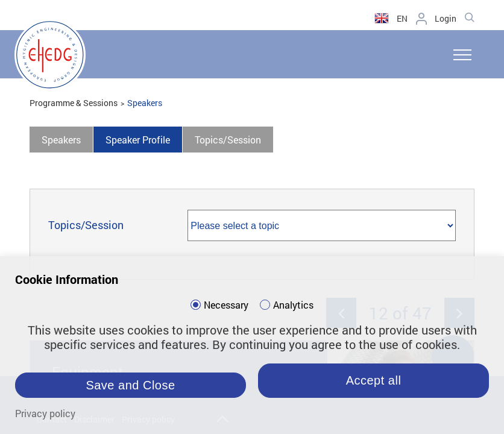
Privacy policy (45, 413)
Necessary (226, 305)
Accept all (374, 380)
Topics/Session (228, 140)
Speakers (145, 103)
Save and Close (130, 385)
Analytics (293, 305)
